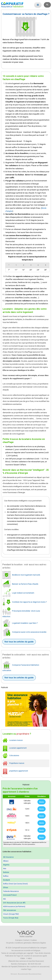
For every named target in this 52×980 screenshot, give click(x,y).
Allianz (6, 861)
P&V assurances (10, 910)
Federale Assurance (11, 891)
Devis (42, 802)
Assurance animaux (35, 974)
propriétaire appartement (15, 771)
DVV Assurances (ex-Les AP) (14, 903)
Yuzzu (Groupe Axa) (11, 918)
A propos (19, 940)
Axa (5, 869)
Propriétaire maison (13, 763)
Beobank (7, 880)
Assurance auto (23, 974)
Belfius (6, 876)
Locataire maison (13, 740)
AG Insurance (8, 857)
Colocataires (11, 756)
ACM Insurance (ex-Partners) (14, 907)
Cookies (34, 940)
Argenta (6, 865)
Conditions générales (23, 943)
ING (5, 899)
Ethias (6, 888)
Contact (26, 940)
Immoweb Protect (10, 895)
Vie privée (10, 943)
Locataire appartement (15, 748)
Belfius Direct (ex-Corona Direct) (15, 884)
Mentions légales (39, 943)
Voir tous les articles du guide (19, 642)
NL (47, 5)
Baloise (6, 872)
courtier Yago (26, 969)
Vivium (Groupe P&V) (11, 914)
